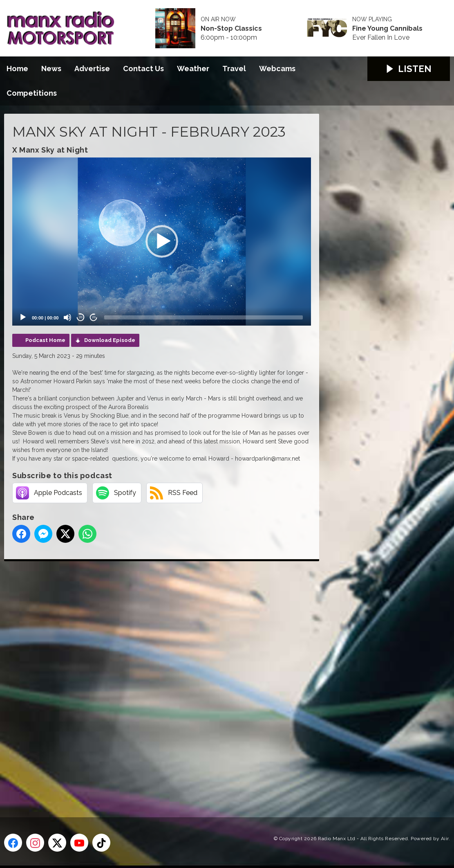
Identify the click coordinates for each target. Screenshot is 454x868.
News (51, 69)
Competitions (32, 93)
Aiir (445, 839)
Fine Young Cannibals (387, 29)
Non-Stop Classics (231, 29)
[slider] (204, 317)
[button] (162, 241)
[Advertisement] (157, 680)
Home (17, 69)
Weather (193, 69)
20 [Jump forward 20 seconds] (94, 317)
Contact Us (143, 69)
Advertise (92, 69)
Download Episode (110, 340)
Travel (234, 69)
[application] (162, 242)
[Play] (23, 317)
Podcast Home (45, 340)
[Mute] (67, 317)
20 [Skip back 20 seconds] (81, 317)
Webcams (277, 69)
